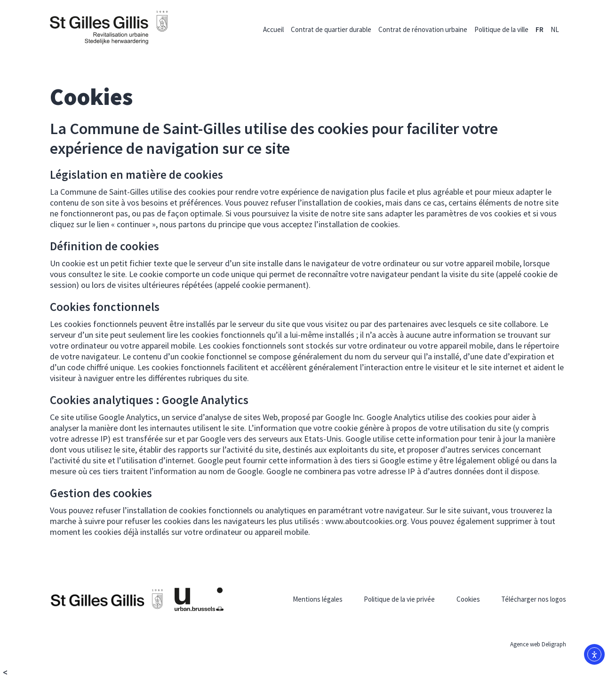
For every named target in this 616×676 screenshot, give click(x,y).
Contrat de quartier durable (331, 29)
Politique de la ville (501, 29)
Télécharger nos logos (534, 599)
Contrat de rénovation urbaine (423, 29)
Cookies (468, 599)
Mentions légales (318, 599)
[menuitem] (540, 29)
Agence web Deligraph (538, 644)
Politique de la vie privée (399, 599)
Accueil (273, 29)
